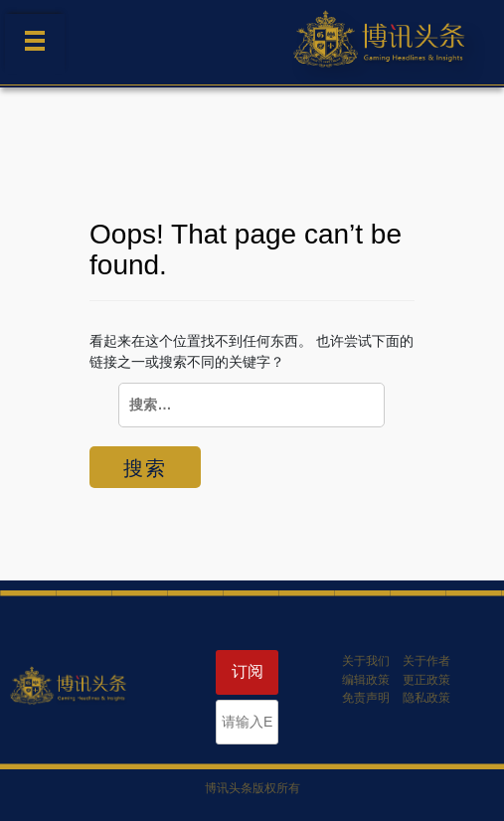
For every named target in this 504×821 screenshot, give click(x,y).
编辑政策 (366, 680)
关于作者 (426, 661)
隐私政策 (426, 698)
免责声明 (366, 698)
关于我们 (366, 661)
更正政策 (426, 680)
